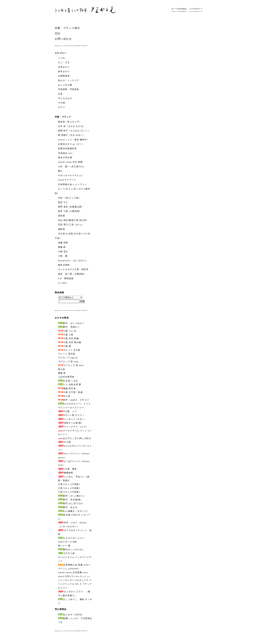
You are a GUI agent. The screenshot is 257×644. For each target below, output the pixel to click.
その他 (62, 103)
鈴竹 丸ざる (68, 507)
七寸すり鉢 (67, 553)
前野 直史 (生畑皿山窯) (70, 207)
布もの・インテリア (69, 80)
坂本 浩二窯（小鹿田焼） (72, 274)
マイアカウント (195, 10)
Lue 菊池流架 (66, 278)
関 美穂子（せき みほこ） (72, 135)
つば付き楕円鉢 (66, 377)
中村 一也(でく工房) (69, 198)
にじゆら (63, 283)
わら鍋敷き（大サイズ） (74, 511)
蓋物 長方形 (67, 388)
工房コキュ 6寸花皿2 (69, 488)
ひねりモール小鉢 (67, 542)
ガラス (62, 107)
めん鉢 (64, 396)
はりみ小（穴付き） (71, 615)
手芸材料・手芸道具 (69, 89)
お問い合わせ (63, 39)
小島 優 (63, 256)
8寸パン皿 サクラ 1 (71, 415)
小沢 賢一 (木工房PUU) (71, 167)
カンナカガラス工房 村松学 (73, 269)
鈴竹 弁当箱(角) (70, 500)
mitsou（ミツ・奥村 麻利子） (74, 140)
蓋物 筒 (62, 373)
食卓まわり (64, 71)
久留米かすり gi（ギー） (71, 144)
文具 (60, 94)
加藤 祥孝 (63, 243)
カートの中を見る (180, 10)
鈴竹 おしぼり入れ (70, 503)
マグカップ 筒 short (71, 365)
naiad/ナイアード (67, 180)
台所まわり (64, 67)
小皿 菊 (64, 346)
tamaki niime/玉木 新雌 (70, 162)
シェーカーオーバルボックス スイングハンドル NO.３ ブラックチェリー (75, 584)
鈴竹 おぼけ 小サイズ (74, 400)
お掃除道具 (64, 76)
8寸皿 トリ (67, 411)
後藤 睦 (62, 247)
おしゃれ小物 (65, 85)
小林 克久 (63, 251)
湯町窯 (62, 229)
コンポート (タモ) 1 (71, 419)
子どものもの (65, 98)
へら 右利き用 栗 (70, 384)
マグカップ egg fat (68, 358)
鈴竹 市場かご (69, 327)
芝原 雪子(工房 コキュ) (70, 225)
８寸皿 (64, 442)
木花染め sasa (65, 153)
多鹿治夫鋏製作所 (67, 148)
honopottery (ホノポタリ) (72, 261)
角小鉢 (62, 369)
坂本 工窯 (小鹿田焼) (69, 211)
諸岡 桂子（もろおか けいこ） (74, 131)
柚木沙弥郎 (64, 265)
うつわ (62, 58)
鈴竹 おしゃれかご (71, 323)
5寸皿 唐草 (67, 469)
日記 (58, 33)
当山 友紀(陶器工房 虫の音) (73, 220)
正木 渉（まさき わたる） (72, 126)
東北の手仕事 (65, 158)
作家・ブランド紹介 (68, 28)
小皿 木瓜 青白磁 (70, 342)
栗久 (60, 171)
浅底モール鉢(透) (70, 423)
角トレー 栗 (64, 546)
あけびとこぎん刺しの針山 (75, 438)
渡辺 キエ (63, 202)
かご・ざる (64, 62)
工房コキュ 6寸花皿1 (69, 484)
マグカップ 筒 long (68, 362)
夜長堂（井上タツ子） (70, 122)
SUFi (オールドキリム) (70, 175)
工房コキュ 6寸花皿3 (69, 492)
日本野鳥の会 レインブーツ (72, 184)
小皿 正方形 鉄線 (70, 392)
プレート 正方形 (69, 350)
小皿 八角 (66, 335)
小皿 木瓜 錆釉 (68, 338)
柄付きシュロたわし (71, 549)
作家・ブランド (63, 117)
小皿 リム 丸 (67, 331)
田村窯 (62, 216)
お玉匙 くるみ (68, 381)
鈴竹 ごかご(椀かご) (71, 496)
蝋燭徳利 (66, 473)
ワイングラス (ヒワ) (72, 427)
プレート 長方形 (67, 354)
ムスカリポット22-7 (71, 538)
